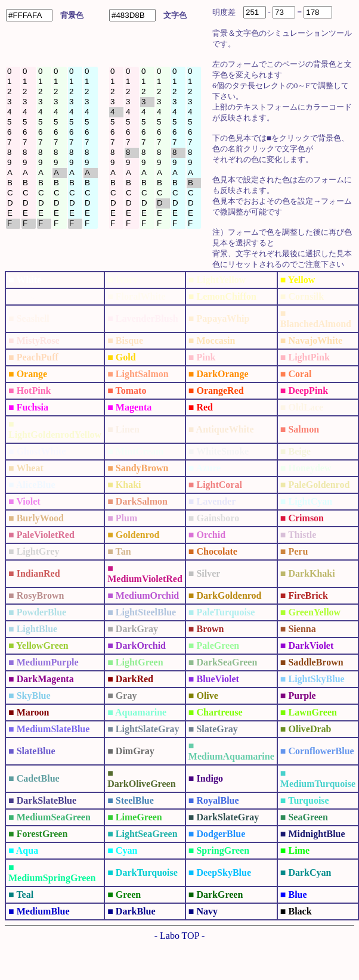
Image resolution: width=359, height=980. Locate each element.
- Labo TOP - (180, 936)
